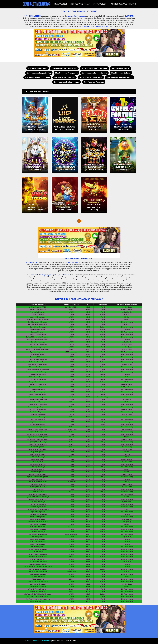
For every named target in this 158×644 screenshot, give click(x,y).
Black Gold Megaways (38, 329)
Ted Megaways (38, 552)
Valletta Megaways (38, 579)
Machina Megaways (38, 447)
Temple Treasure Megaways (38, 554)
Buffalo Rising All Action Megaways (38, 337)
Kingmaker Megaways (38, 427)
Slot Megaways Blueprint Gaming (94, 68)
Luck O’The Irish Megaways (38, 444)
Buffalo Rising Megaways (38, 334)
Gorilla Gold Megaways (38, 412)
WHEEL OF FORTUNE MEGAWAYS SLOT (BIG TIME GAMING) (123, 127)
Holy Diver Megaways (38, 419)
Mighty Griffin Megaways (38, 464)
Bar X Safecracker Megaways (38, 322)
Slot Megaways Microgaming (66, 73)
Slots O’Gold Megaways (38, 529)
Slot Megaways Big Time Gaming (64, 68)
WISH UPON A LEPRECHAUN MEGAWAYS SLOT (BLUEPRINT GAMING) (123, 166)
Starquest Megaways (38, 532)
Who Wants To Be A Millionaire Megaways (38, 594)
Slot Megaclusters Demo (38, 68)
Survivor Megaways (38, 547)
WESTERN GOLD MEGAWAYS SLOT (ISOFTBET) (94, 127)
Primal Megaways (38, 492)
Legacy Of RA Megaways (38, 432)
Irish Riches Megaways (38, 424)
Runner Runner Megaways (38, 514)
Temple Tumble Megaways (38, 557)
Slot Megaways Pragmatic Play (39, 73)
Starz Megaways (38, 537)
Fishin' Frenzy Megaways (38, 394)
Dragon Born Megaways (38, 379)
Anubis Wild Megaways (38, 312)
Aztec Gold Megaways (38, 317)
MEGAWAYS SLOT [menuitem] (61, 4)
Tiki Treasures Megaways (38, 574)
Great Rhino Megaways (38, 414)
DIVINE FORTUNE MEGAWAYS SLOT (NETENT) (94, 207)
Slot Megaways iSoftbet (121, 73)
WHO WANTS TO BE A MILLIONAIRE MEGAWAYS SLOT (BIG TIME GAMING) (65, 167)
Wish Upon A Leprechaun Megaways (38, 599)
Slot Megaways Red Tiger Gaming (120, 77)
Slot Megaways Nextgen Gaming (67, 82)
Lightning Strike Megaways (38, 442)
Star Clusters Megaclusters (38, 534)
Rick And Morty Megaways (38, 507)
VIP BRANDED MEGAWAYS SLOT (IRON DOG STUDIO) (65, 128)
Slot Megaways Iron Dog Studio (37, 77)
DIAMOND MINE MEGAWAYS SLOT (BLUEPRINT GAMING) (65, 207)
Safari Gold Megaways (38, 517)
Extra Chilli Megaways (38, 389)
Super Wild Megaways (38, 544)
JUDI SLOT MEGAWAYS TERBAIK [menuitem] (122, 4)
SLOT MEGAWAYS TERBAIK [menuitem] (80, 4)
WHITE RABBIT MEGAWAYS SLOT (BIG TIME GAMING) (35, 167)
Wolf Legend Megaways (38, 602)
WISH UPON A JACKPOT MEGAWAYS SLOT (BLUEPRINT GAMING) (94, 167)
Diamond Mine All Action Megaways (38, 369)
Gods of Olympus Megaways (38, 407)
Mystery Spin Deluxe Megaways (38, 477)
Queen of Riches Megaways (38, 494)
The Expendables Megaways (38, 564)
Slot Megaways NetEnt (121, 68)
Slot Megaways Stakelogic (64, 77)
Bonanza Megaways (38, 332)
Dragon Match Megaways (38, 382)
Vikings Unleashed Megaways (38, 582)
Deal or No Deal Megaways (38, 359)
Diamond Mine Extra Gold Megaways (38, 372)
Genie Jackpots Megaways (38, 404)
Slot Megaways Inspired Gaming (94, 73)
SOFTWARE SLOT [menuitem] (100, 4)
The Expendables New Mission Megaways (38, 567)
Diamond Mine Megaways (38, 367)
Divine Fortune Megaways (38, 377)
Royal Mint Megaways (38, 512)
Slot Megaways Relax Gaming (91, 77)
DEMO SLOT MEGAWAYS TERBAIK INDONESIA (37, 641)
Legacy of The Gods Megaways (38, 434)
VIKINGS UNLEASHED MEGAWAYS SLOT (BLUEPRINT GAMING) (35, 127)
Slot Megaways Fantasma (94, 82)
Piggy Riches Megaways (38, 484)
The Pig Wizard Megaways (38, 569)
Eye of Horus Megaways (38, 392)
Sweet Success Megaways (38, 549)
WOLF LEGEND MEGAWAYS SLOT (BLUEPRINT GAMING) (35, 207)
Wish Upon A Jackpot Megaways (38, 597)
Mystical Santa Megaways (38, 479)
